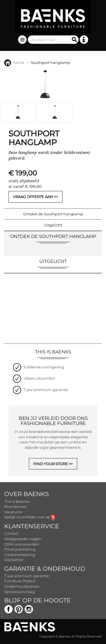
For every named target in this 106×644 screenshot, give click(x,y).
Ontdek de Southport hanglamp (53, 214)
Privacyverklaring (20, 549)
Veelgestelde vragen (23, 539)
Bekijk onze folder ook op (30, 517)
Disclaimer (14, 560)
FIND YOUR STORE (51, 464)
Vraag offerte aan (33, 197)
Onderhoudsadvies (22, 586)
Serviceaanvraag (20, 592)
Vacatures (13, 512)
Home (14, 63)
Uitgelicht (53, 225)
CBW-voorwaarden (22, 544)
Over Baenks (27, 494)
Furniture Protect (20, 581)
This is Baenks (17, 501)
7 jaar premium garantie (27, 576)
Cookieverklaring (20, 555)
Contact (11, 533)
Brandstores (15, 506)
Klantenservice (32, 526)
